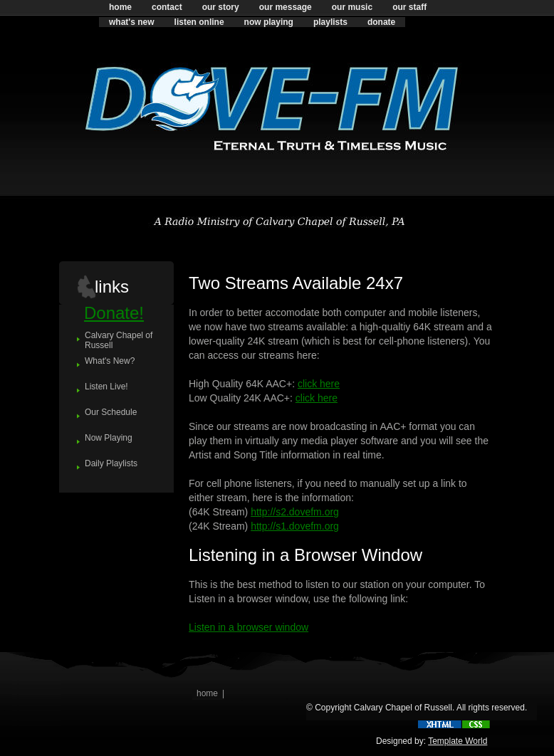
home (120, 7)
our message (286, 7)
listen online (199, 22)
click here (319, 384)
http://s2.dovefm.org (295, 512)
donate (381, 22)
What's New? (110, 361)
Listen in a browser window (249, 627)
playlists (330, 22)
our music (352, 7)
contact (167, 7)
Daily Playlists (111, 463)
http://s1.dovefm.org (295, 526)
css (476, 724)
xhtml (440, 724)
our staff (409, 7)
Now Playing (109, 438)
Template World (458, 741)
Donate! (114, 313)
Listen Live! (106, 387)
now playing (269, 22)
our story (221, 7)
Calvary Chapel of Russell (119, 340)
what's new (132, 22)
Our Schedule (111, 412)
